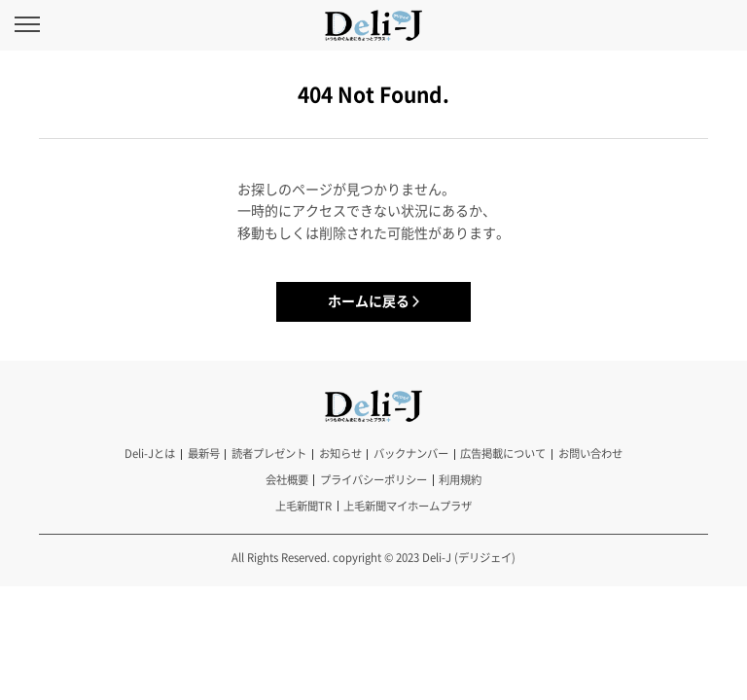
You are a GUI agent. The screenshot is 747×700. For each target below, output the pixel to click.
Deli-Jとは (150, 454)
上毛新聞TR (303, 506)
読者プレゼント (269, 454)
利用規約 (460, 480)
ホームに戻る (369, 300)
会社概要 (287, 480)
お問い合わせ (590, 454)
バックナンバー (411, 454)
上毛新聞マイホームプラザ (408, 506)
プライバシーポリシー (373, 480)
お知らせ (340, 454)
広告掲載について (503, 454)
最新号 (204, 454)
